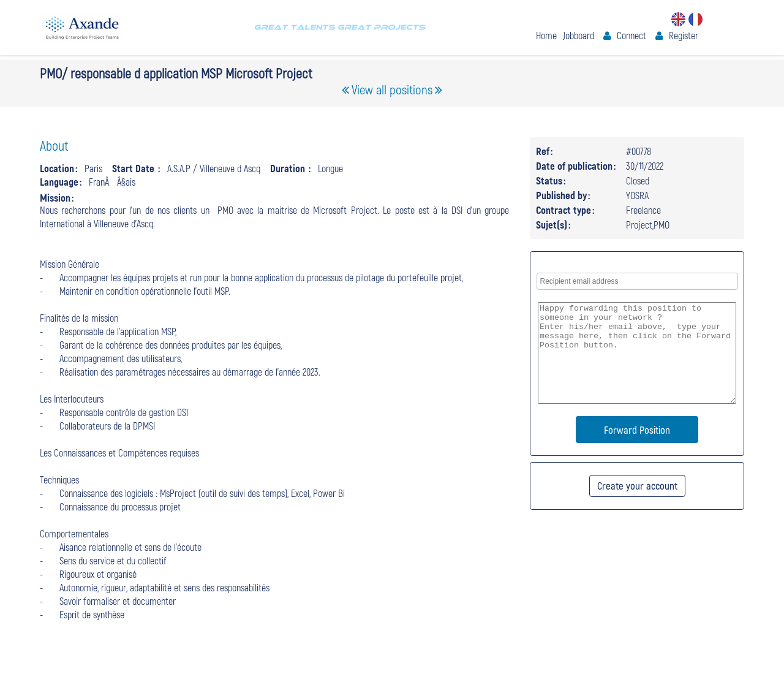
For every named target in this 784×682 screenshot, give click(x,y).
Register (684, 35)
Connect (631, 35)
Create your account (637, 485)
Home (546, 35)
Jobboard (579, 35)
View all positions (392, 89)
